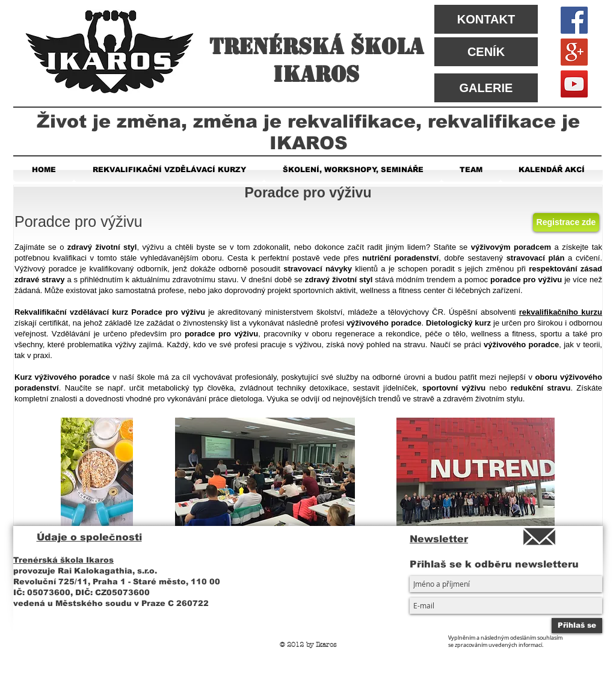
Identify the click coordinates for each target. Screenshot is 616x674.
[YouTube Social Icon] (574, 84)
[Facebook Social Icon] (574, 20)
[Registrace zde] (566, 222)
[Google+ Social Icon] (574, 52)
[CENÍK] (486, 52)
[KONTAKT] (486, 19)
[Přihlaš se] (577, 626)
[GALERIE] (486, 88)
